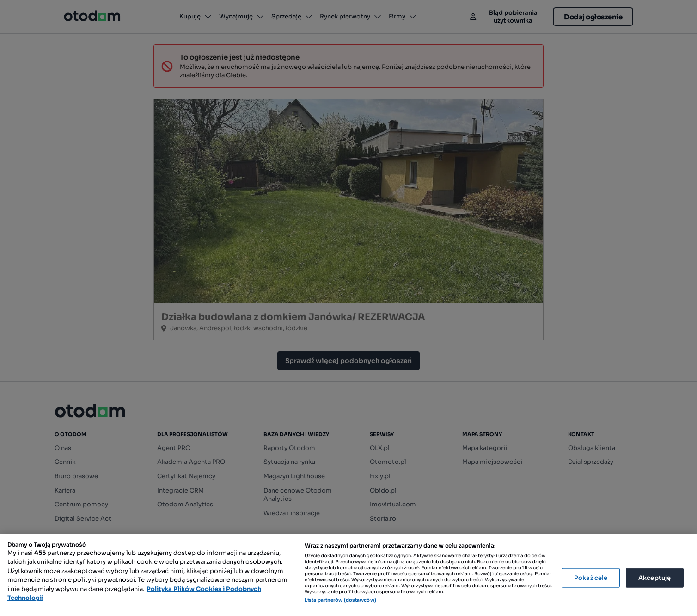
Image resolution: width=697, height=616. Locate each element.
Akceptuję (654, 578)
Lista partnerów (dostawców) (340, 600)
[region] (348, 575)
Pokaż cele (591, 578)
